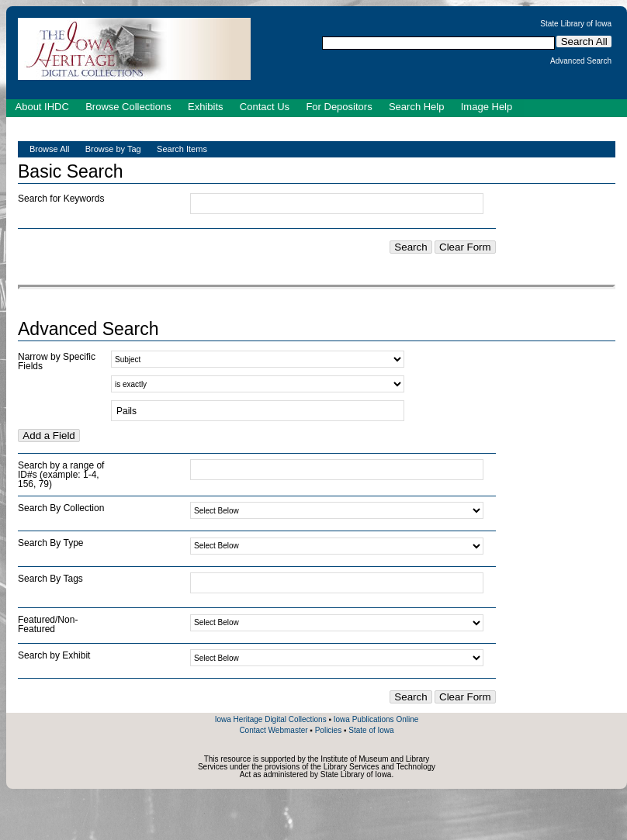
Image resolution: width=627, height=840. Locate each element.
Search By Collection (61, 508)
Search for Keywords (61, 199)
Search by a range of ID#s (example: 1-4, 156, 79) (61, 475)
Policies (328, 730)
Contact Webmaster (273, 730)
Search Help (417, 107)
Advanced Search (581, 61)
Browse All (49, 149)
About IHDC (42, 107)
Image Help (487, 107)
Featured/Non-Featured (48, 624)
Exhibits (206, 107)
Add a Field (48, 436)
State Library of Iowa (576, 24)
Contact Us (265, 107)
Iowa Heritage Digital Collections (271, 719)
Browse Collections (128, 107)
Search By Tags (50, 579)
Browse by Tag (113, 149)
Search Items (182, 149)
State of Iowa (371, 730)
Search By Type (51, 543)
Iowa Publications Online (376, 719)
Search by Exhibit (54, 655)
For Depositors (339, 107)
